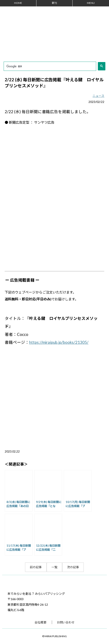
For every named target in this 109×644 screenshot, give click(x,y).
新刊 (54, 3)
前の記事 (36, 567)
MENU (91, 3)
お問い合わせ (66, 622)
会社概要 (40, 622)
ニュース (98, 96)
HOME (18, 3)
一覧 (54, 567)
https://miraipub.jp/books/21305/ (59, 342)
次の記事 (73, 567)
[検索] (49, 66)
